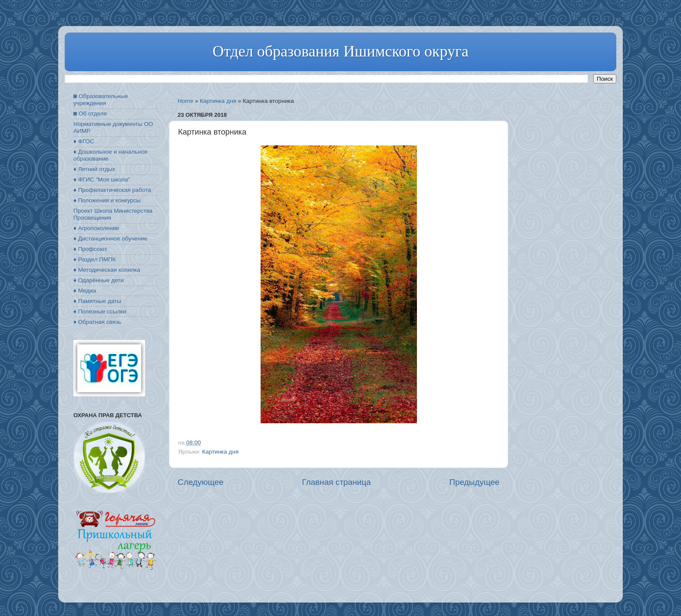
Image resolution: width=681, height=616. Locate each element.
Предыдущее (474, 482)
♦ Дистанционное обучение (110, 239)
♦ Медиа (85, 291)
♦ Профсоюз (90, 249)
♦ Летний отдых (94, 169)
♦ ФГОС (84, 141)
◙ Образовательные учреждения (101, 100)
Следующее (201, 482)
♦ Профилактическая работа (112, 190)
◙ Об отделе (90, 114)
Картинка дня (218, 101)
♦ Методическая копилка (107, 270)
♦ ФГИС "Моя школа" (102, 180)
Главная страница (336, 482)
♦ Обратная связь (97, 322)
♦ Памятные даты (97, 301)
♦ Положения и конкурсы (107, 200)
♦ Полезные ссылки (100, 311)
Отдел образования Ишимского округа (340, 51)
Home (185, 101)
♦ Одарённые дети (99, 280)
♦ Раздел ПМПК (95, 259)
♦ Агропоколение (96, 228)
